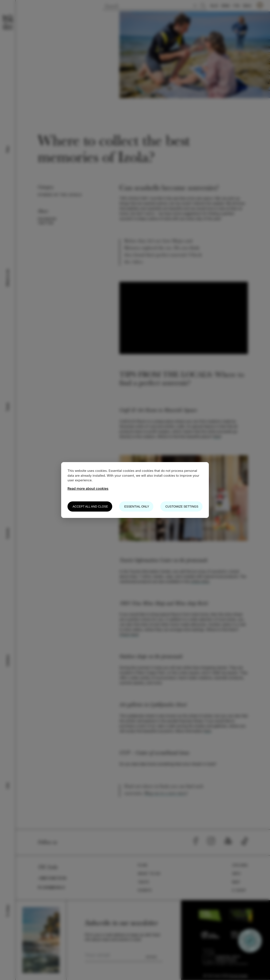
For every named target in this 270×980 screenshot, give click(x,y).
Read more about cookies (88, 489)
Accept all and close (90, 506)
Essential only (137, 506)
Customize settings (182, 506)
